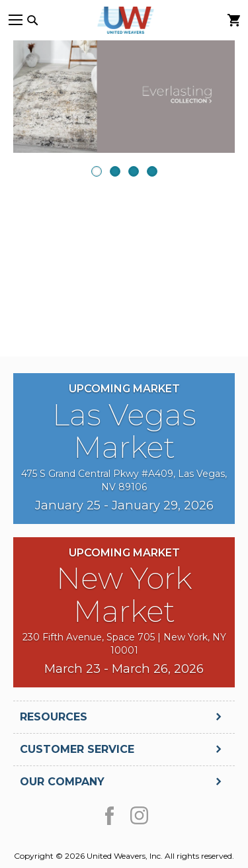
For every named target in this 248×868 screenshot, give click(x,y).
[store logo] (124, 20)
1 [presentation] (97, 171)
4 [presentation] (152, 171)
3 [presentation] (134, 171)
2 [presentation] (115, 171)
